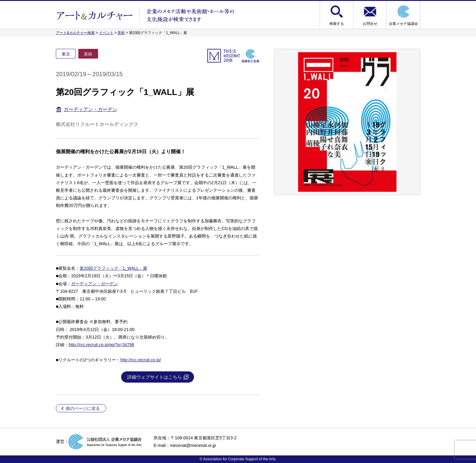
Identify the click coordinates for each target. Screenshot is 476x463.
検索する (337, 24)
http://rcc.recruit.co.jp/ (141, 360)
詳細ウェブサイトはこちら (155, 377)
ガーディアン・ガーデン (90, 109)
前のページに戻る (83, 408)
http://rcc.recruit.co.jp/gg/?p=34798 (101, 345)
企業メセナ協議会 (403, 24)
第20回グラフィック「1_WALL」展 (113, 268)
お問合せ (370, 24)
